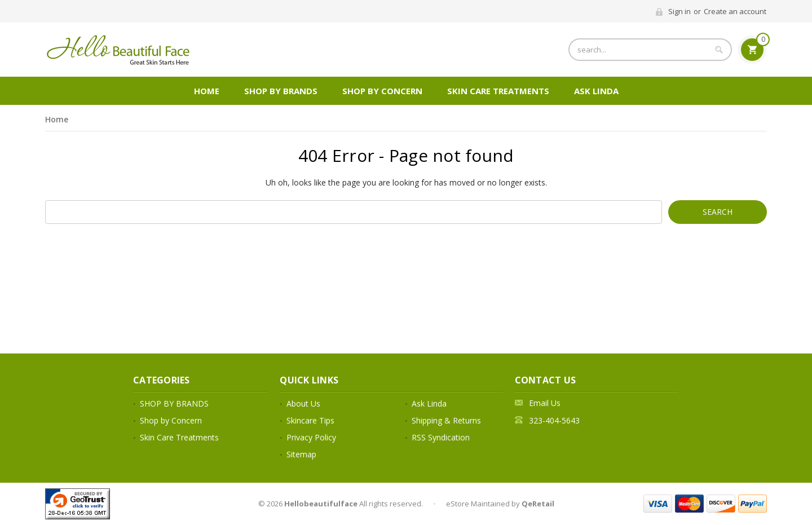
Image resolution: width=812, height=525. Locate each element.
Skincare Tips (310, 420)
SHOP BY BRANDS (281, 91)
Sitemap (301, 454)
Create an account (735, 11)
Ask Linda (596, 91)
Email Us (545, 403)
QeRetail (538, 504)
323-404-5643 (554, 420)
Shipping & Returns (446, 420)
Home (207, 91)
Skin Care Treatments (498, 91)
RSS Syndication (441, 437)
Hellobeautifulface (321, 504)
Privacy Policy (311, 437)
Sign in (679, 11)
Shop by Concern (382, 91)
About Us (303, 403)
